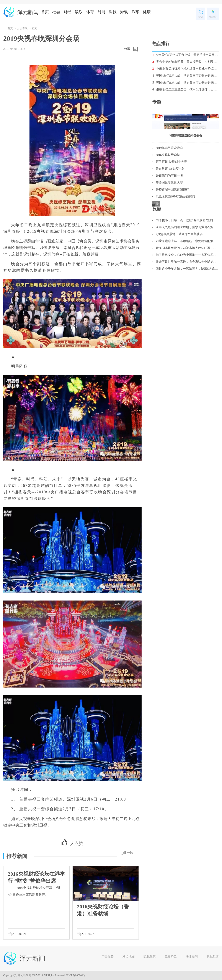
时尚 (101, 12)
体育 (90, 12)
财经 (67, 12)
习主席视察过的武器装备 (186, 135)
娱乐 (79, 12)
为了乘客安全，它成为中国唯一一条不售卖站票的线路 (187, 255)
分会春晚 (22, 28)
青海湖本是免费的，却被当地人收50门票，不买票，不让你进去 (187, 248)
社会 (56, 12)
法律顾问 (192, 957)
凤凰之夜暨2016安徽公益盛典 (175, 196)
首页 (45, 12)
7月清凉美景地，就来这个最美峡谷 (179, 234)
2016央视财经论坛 (168, 155)
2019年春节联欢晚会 (169, 148)
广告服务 (108, 957)
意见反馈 (213, 957)
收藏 (127, 49)
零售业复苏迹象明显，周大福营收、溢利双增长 (186, 62)
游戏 (124, 12)
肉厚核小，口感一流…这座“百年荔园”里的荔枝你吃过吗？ (187, 220)
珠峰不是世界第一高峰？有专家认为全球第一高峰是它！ (187, 262)
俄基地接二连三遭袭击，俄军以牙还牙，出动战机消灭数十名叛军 (186, 90)
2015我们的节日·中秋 (170, 176)
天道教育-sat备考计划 (170, 169)
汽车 (135, 12)
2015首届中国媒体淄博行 (172, 190)
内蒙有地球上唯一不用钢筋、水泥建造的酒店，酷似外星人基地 (187, 241)
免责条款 (171, 957)
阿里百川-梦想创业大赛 (171, 162)
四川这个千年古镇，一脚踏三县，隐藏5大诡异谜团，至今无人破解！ (187, 269)
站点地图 (129, 957)
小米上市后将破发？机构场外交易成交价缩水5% (186, 69)
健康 (147, 12)
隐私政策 (150, 957)
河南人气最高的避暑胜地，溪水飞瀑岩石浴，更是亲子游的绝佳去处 (187, 227)
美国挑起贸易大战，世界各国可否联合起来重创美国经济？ (186, 76)
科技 (113, 12)
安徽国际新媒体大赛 (169, 183)
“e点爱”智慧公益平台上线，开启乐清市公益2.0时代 (186, 55)
